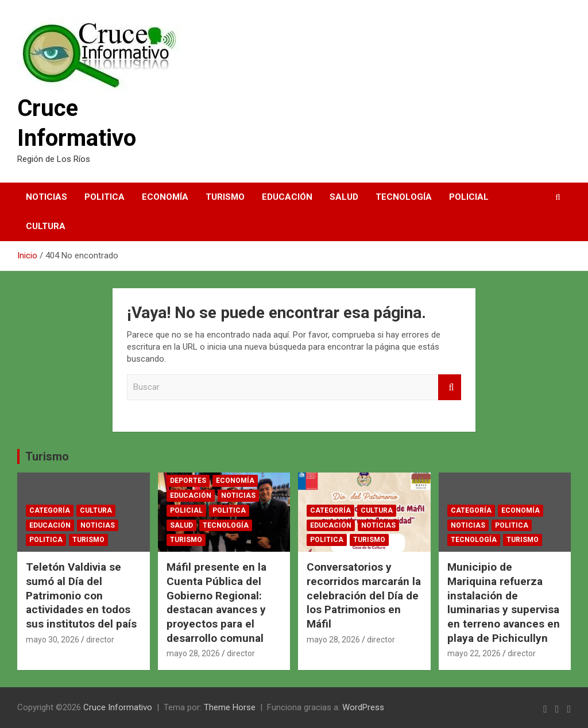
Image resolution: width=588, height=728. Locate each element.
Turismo (225, 197)
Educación (287, 197)
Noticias (47, 197)
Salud (344, 197)
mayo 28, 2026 (193, 653)
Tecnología (404, 197)
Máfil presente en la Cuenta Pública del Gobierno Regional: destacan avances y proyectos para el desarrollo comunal (216, 602)
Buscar (450, 387)
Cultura (46, 226)
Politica (105, 197)
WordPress (363, 707)
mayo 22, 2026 (474, 653)
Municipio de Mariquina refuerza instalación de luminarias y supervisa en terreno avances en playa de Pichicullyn (504, 602)
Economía (165, 197)
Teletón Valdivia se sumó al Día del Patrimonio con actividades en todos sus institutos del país (81, 595)
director (100, 640)
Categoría (50, 510)
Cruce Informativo (118, 707)
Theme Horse (230, 707)
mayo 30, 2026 (53, 640)
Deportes (188, 481)
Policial (469, 197)
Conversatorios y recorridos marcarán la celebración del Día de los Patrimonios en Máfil (364, 595)
